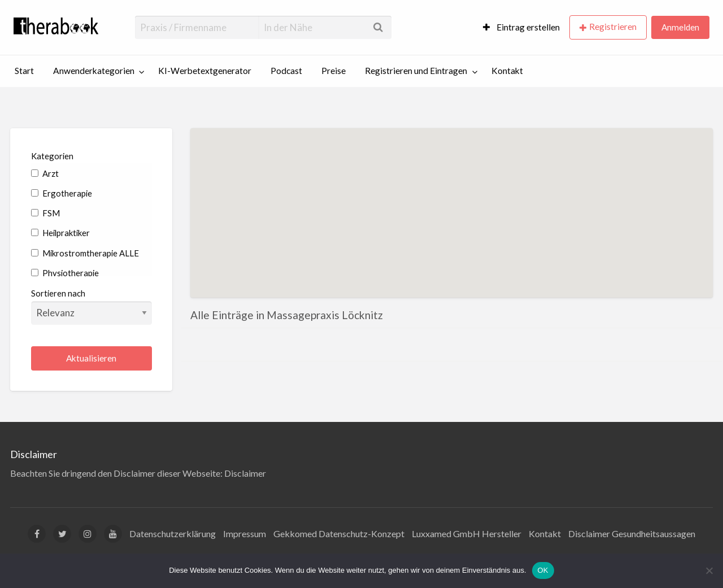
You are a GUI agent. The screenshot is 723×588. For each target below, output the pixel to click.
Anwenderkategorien (94, 71)
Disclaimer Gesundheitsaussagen (632, 533)
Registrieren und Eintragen (416, 71)
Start (24, 71)
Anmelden (680, 27)
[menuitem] (521, 27)
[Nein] (709, 570)
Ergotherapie (62, 193)
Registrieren (613, 27)
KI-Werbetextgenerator (205, 71)
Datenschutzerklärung (173, 533)
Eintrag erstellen (521, 27)
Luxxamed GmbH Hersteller (467, 533)
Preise (334, 71)
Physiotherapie (65, 273)
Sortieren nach (92, 306)
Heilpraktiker (60, 233)
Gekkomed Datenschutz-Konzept (339, 533)
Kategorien (52, 156)
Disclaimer (245, 473)
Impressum (245, 533)
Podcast (286, 71)
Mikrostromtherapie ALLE (85, 253)
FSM (45, 213)
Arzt (45, 173)
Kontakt (507, 71)
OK (543, 570)
